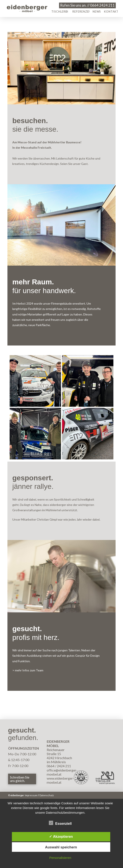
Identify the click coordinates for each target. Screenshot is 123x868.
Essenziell (60, 823)
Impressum (31, 795)
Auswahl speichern (61, 847)
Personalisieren (60, 858)
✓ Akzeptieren (61, 836)
